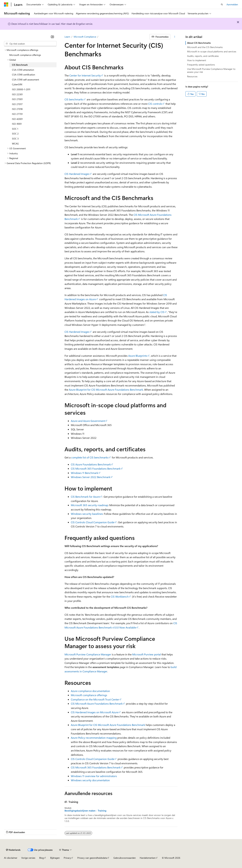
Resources (192, 76)
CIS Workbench (120, 596)
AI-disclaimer (11, 858)
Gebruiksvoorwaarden (125, 858)
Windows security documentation (90, 780)
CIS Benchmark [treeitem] (20, 65)
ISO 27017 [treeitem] (17, 104)
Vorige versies (28, 858)
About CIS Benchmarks (199, 43)
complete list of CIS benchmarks (90, 457)
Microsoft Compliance (85, 37)
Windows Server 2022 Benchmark (91, 477)
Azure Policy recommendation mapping (94, 738)
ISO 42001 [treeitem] (17, 119)
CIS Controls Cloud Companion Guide (93, 522)
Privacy (67, 858)
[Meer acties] (175, 37)
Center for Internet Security (85, 75)
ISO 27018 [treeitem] (17, 109)
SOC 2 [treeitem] (15, 134)
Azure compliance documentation (90, 691)
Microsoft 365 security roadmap (89, 505)
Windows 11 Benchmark (84, 473)
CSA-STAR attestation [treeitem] (23, 70)
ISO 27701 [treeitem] (17, 114)
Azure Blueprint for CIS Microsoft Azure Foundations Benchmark (106, 390)
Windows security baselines (87, 514)
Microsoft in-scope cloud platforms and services (212, 51)
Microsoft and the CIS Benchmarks (205, 47)
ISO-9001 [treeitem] (17, 124)
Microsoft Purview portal (147, 654)
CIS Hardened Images (77, 174)
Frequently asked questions (201, 65)
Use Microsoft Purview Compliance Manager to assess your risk (211, 70)
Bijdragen (55, 858)
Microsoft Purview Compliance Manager (88, 654)
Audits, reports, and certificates (203, 56)
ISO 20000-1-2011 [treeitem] (21, 89)
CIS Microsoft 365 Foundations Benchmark (96, 468)
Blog (41, 858)
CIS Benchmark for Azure (85, 497)
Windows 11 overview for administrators (94, 776)
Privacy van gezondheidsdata (92, 858)
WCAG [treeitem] (15, 144)
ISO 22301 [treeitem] (17, 94)
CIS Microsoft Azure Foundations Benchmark (97, 704)
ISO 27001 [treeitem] (17, 99)
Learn (67, 37)
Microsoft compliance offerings (89, 695)
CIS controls (155, 104)
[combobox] (30, 44)
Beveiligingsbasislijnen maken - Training (85, 811)
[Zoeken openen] (222, 4)
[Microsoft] (6, 4)
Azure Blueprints (138, 356)
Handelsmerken (148, 858)
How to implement (197, 60)
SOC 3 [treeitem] (15, 139)
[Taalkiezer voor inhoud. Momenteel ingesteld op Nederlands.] (13, 850)
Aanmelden (232, 4)
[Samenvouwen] (52, 37)
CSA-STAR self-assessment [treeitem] (26, 80)
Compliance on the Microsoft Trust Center (95, 699)
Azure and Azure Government (88, 421)
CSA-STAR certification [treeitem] (24, 75)
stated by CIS (157, 312)
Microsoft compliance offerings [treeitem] (25, 55)
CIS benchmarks (74, 99)
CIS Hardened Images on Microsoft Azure (95, 712)
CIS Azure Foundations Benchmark (91, 464)
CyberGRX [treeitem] (17, 84)
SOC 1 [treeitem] (15, 129)
